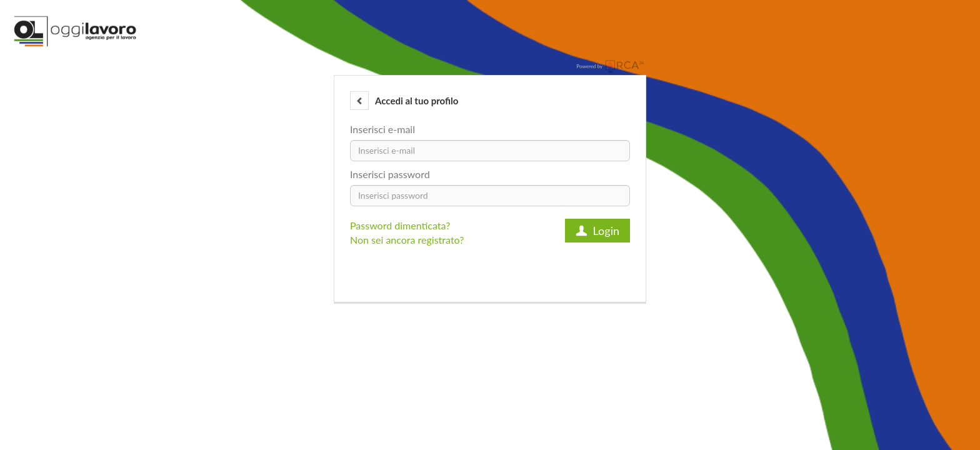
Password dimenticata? (400, 225)
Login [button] (597, 231)
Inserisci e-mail (382, 129)
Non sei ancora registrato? (407, 240)
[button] (359, 101)
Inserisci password (390, 174)
